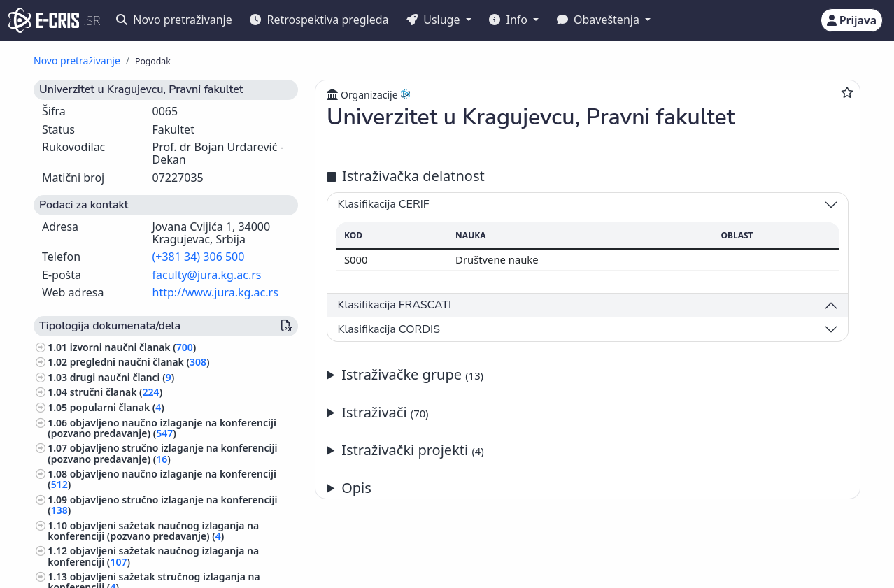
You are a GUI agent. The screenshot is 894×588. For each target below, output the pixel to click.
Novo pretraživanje (174, 20)
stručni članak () (116, 392)
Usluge (435, 20)
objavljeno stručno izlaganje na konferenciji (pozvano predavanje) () (162, 453)
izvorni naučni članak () (133, 347)
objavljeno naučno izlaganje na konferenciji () (162, 479)
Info (510, 20)
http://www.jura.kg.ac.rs (215, 292)
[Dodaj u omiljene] (847, 92)
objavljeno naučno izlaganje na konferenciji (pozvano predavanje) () (162, 428)
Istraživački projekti (413, 450)
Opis (356, 488)
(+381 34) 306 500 (199, 257)
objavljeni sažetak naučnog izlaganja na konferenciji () (153, 556)
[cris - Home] (44, 20)
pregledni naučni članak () (140, 362)
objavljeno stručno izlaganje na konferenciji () (162, 505)
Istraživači (385, 412)
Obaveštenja (599, 20)
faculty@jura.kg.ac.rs (207, 275)
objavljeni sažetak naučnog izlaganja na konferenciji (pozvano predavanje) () (153, 531)
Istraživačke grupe (412, 374)
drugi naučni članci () (122, 377)
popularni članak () (117, 407)
